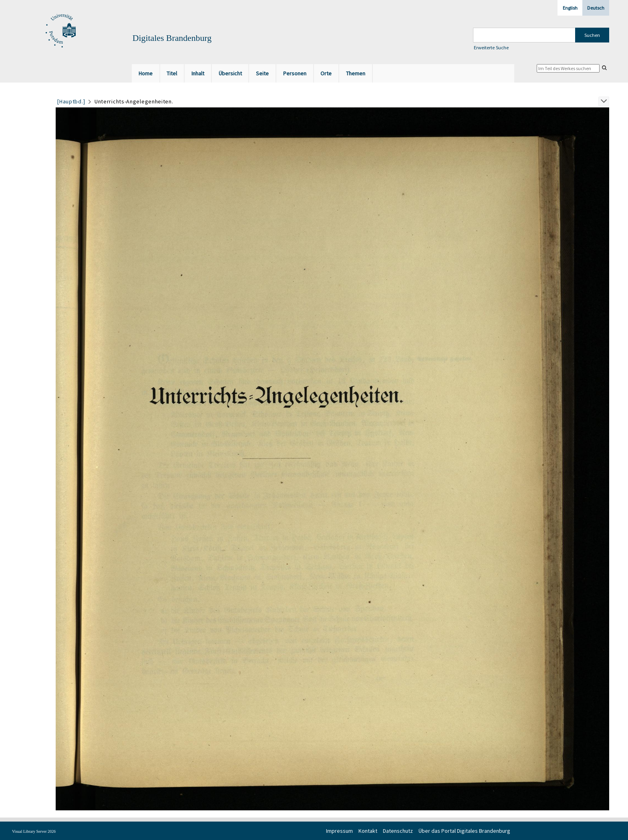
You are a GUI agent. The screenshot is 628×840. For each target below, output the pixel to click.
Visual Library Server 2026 (34, 831)
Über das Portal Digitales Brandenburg (464, 831)
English (570, 8)
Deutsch (596, 8)
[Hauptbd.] (71, 101)
